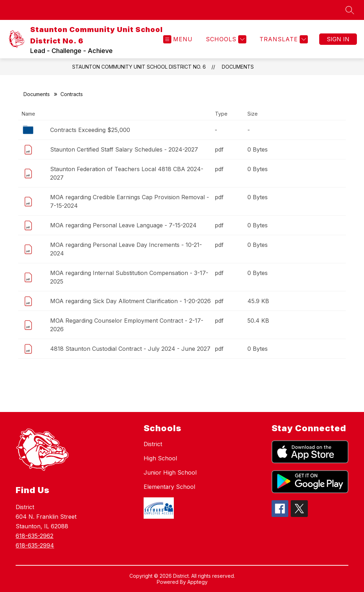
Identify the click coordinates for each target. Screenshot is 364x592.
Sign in (338, 39)
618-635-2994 (35, 545)
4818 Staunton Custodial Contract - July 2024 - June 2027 (130, 349)
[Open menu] (178, 39)
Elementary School (169, 487)
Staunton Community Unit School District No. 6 (139, 67)
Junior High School (170, 472)
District (153, 444)
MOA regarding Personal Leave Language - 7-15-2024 (123, 225)
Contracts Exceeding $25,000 (90, 130)
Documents (238, 67)
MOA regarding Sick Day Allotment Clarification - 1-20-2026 (130, 301)
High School (160, 458)
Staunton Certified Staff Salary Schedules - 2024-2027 (124, 149)
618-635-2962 (34, 536)
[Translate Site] (283, 39)
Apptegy (197, 582)
